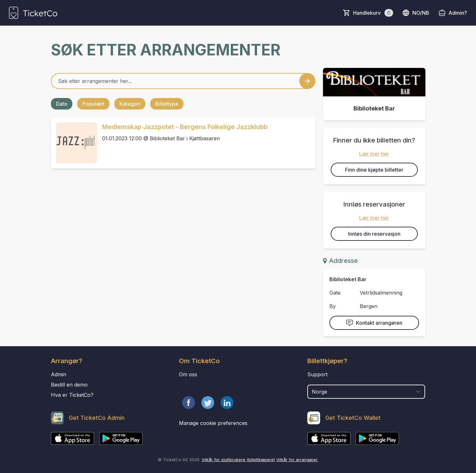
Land (314, 381)
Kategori (130, 104)
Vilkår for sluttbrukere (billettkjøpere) (238, 460)
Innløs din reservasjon (374, 234)
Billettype (167, 104)
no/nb (416, 13)
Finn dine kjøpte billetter (374, 170)
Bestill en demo (69, 385)
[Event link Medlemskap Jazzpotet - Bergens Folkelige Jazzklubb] (74, 143)
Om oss (188, 374)
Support (317, 374)
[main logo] (33, 13)
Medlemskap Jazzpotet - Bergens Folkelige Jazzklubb (185, 127)
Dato (62, 104)
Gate (335, 293)
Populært (93, 104)
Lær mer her (374, 154)
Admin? (458, 13)
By (333, 306)
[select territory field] (366, 392)
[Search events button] (307, 81)
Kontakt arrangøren (374, 323)
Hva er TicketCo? (72, 395)
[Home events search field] (183, 81)
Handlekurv (373, 13)
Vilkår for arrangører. (297, 460)
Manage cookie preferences (213, 423)
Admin (59, 374)
